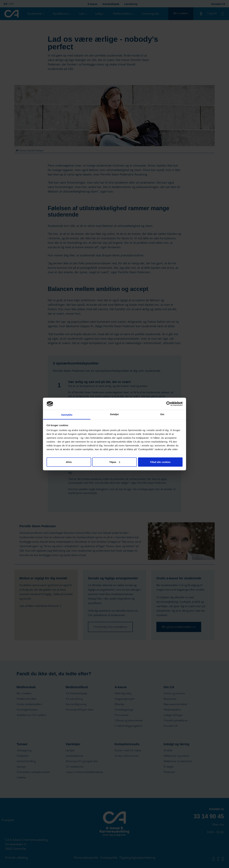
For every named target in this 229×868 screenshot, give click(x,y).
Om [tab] (162, 414)
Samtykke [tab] (67, 415)
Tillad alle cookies (160, 462)
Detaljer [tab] (114, 414)
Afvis (69, 462)
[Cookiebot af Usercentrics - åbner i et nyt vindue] (169, 404)
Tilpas (115, 462)
